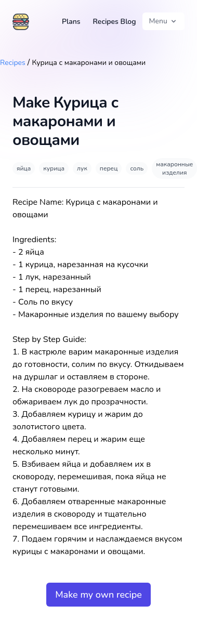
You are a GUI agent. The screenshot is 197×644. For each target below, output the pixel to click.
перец (109, 168)
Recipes (13, 63)
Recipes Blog (115, 22)
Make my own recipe (98, 595)
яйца (24, 168)
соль (137, 168)
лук (82, 168)
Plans (71, 22)
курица (54, 168)
